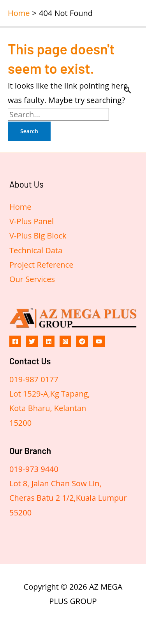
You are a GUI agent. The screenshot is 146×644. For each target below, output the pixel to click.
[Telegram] (82, 341)
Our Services (32, 279)
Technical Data (36, 250)
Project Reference (41, 265)
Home (20, 207)
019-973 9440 (34, 469)
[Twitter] (32, 341)
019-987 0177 (34, 379)
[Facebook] (15, 341)
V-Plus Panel (32, 221)
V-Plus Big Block (38, 236)
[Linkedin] (49, 341)
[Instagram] (65, 341)
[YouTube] (99, 341)
